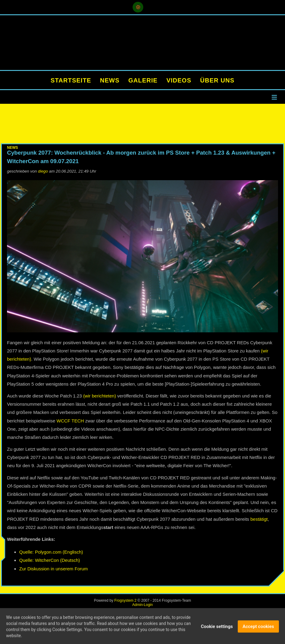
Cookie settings (217, 627)
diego (43, 171)
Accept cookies (258, 627)
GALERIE (143, 80)
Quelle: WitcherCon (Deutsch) (50, 560)
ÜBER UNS (217, 80)
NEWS (110, 80)
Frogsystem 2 (125, 600)
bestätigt (259, 519)
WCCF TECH (70, 421)
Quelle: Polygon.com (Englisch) (51, 552)
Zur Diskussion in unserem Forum (53, 569)
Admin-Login (142, 605)
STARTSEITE (71, 80)
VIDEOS (179, 80)
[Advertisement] (142, 124)
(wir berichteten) (100, 396)
